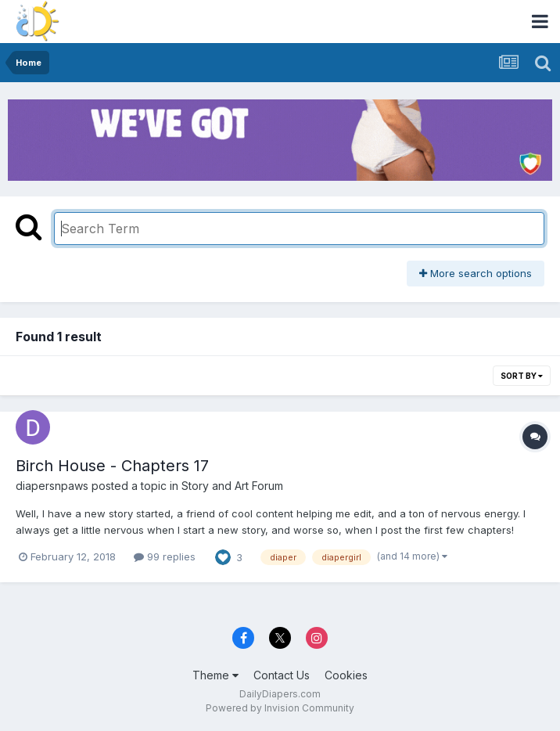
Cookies (346, 675)
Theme (215, 675)
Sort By (522, 376)
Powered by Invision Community (280, 708)
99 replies (165, 556)
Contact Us (282, 675)
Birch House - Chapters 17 (112, 466)
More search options (476, 273)
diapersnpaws (52, 486)
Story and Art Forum (232, 486)
